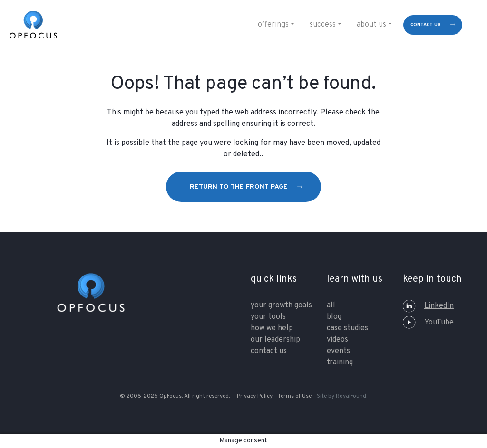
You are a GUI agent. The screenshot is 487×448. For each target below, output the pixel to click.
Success (323, 25)
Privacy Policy (255, 396)
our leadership (275, 340)
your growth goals (281, 305)
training (340, 362)
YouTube (428, 323)
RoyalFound (351, 396)
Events (338, 351)
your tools (268, 317)
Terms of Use (295, 396)
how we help (272, 328)
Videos (337, 340)
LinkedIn (428, 306)
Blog (334, 317)
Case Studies (347, 328)
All (331, 305)
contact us (426, 25)
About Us (371, 25)
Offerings (273, 25)
